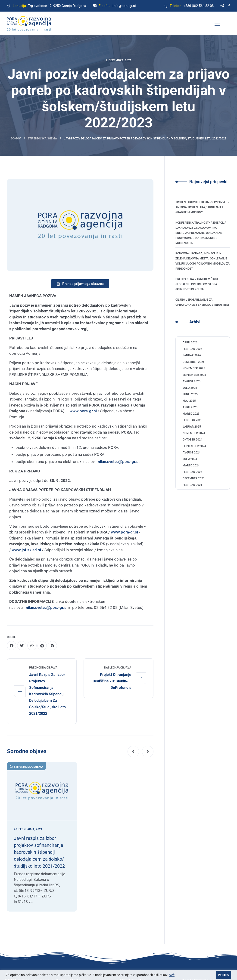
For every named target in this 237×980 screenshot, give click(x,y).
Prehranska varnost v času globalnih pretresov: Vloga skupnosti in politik (197, 284)
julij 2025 (190, 388)
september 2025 (194, 375)
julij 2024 (190, 459)
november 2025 (194, 368)
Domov (16, 139)
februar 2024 (192, 472)
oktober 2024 (192, 440)
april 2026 (190, 342)
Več (172, 975)
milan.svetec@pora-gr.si (118, 462)
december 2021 (194, 478)
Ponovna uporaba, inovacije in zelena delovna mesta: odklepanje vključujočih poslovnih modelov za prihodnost (203, 261)
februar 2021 (192, 485)
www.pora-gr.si (83, 411)
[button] (133, 752)
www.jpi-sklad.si (26, 550)
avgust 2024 (192, 453)
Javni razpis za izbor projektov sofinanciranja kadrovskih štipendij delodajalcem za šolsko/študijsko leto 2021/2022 (47, 694)
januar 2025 (192, 427)
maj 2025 (189, 401)
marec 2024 (191, 465)
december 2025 (194, 362)
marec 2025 (191, 414)
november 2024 (194, 433)
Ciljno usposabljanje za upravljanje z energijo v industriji (202, 302)
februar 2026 (192, 349)
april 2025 (190, 407)
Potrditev (224, 975)
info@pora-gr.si (124, 6)
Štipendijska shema (42, 139)
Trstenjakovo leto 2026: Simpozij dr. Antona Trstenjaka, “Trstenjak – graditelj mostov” (203, 207)
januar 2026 (192, 355)
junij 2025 (190, 394)
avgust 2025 (192, 381)
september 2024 (194, 446)
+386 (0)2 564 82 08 (198, 6)
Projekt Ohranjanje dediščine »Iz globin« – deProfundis (112, 681)
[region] (118, 975)
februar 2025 (192, 420)
